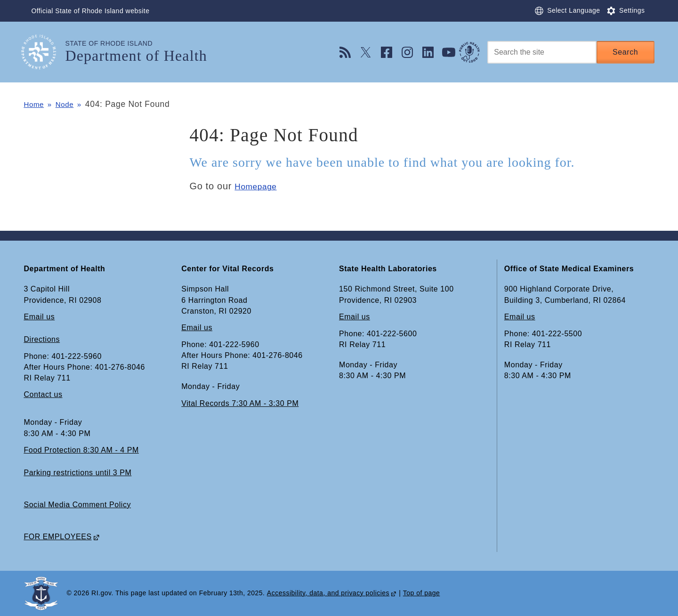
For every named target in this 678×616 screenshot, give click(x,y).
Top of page (422, 593)
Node (71, 104)
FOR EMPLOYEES (57, 537)
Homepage (259, 186)
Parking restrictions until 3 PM (77, 473)
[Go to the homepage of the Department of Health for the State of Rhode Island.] (44, 52)
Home (35, 104)
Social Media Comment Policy (77, 505)
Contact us (43, 395)
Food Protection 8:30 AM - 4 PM (81, 450)
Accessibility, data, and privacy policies (328, 593)
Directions (42, 339)
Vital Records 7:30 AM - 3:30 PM (240, 403)
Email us (39, 317)
